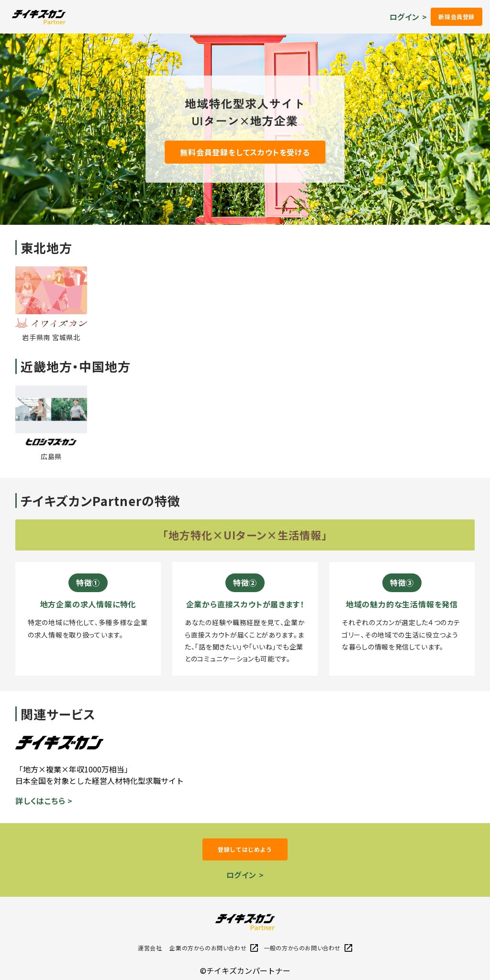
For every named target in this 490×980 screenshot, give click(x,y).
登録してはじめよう (245, 849)
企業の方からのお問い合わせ (214, 948)
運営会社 (150, 948)
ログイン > (408, 17)
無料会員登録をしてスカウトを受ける (245, 152)
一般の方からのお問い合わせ (308, 948)
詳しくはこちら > (44, 801)
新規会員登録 (457, 17)
